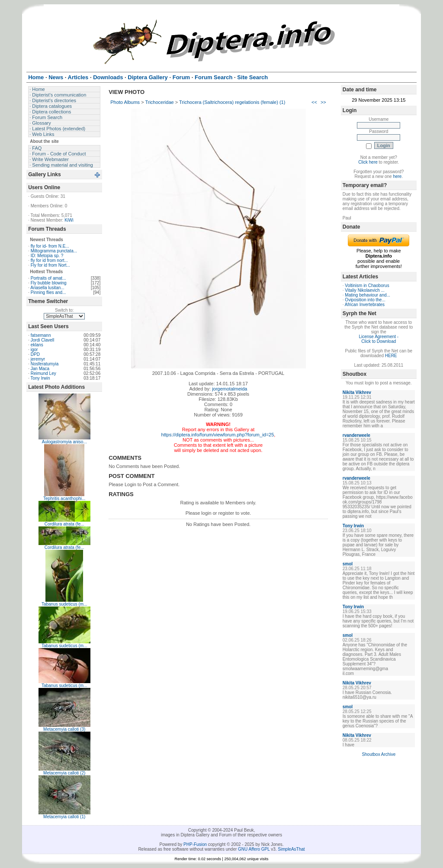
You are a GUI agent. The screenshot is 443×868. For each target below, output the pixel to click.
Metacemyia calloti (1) (64, 817)
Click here (368, 162)
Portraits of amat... (48, 278)
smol (348, 564)
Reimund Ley (43, 373)
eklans (37, 345)
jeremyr (38, 359)
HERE (391, 356)
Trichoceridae (159, 102)
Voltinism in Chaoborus (367, 286)
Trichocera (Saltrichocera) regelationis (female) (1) (232, 102)
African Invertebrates (365, 305)
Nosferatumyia (45, 364)
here (397, 176)
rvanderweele (356, 435)
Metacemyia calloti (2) (64, 773)
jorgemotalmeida (230, 389)
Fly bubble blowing (49, 283)
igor (34, 350)
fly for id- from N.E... (50, 246)
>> (323, 102)
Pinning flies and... (48, 292)
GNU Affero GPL (254, 849)
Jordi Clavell (42, 340)
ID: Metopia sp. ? (47, 256)
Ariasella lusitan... (47, 288)
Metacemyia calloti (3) (64, 729)
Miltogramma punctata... (54, 251)
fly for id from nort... (49, 260)
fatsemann (41, 335)
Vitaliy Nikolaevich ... (365, 290)
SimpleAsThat (291, 849)
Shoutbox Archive (379, 754)
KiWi (69, 220)
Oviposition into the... (365, 300)
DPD (35, 354)
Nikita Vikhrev (357, 392)
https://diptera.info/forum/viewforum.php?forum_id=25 (218, 435)
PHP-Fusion (195, 844)
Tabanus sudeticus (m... (64, 604)
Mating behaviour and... (368, 295)
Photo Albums (125, 102)
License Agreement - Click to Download (379, 339)
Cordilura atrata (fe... (64, 524)
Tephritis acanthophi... (64, 499)
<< (314, 102)
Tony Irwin (40, 378)
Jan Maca (40, 369)
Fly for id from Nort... (50, 265)
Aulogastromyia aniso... (64, 442)
